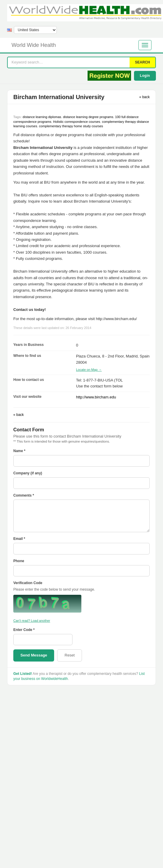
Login (145, 76)
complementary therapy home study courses (71, 126)
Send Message (34, 655)
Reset (70, 655)
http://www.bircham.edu (96, 397)
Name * (19, 451)
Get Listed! (23, 674)
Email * (19, 539)
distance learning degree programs (88, 117)
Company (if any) (28, 473)
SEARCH (142, 62)
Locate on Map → (89, 370)
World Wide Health (34, 45)
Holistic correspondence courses (77, 122)
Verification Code (28, 583)
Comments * (24, 495)
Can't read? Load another (32, 621)
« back (145, 97)
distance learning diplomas (42, 117)
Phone (19, 561)
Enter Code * (24, 630)
